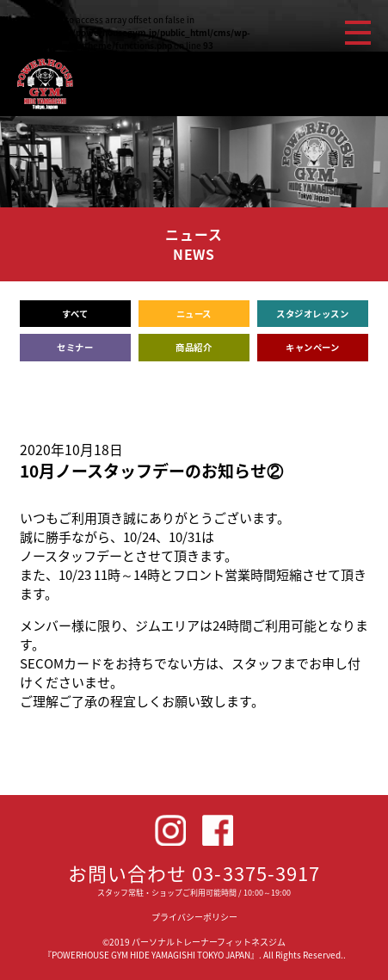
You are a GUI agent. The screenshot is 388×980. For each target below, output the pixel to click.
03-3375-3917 (256, 873)
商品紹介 (194, 347)
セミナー (75, 347)
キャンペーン (312, 347)
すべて (75, 314)
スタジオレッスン (312, 314)
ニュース (194, 314)
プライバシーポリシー (194, 917)
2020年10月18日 (71, 450)
